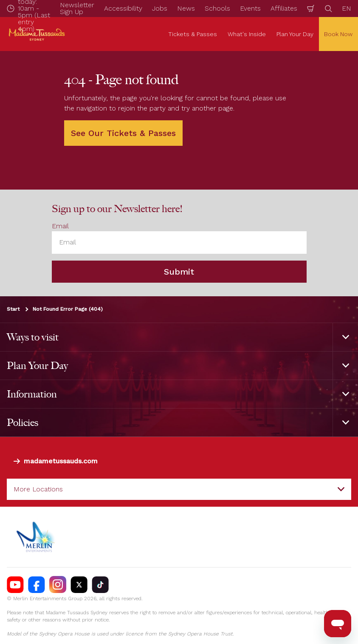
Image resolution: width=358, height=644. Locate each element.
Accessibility (123, 8)
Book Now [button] (338, 34)
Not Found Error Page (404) (68, 309)
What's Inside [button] (247, 34)
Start (13, 309)
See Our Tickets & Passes (123, 133)
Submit (179, 272)
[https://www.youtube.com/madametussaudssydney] (15, 584)
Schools (217, 8)
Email (60, 226)
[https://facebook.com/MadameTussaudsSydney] (37, 584)
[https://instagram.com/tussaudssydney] (58, 584)
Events (250, 8)
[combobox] (179, 489)
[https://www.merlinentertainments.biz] (37, 537)
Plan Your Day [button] (295, 34)
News (186, 8)
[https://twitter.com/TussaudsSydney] (79, 584)
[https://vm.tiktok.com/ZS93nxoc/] (100, 584)
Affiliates (284, 8)
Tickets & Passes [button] (193, 34)
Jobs (160, 8)
